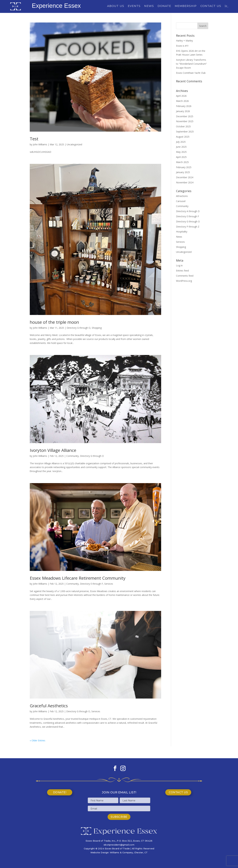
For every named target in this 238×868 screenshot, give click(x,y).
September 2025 (185, 132)
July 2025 (181, 142)
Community (72, 456)
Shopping (97, 328)
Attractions (182, 196)
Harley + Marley (184, 41)
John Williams (40, 144)
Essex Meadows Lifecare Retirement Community (78, 578)
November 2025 (185, 121)
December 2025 (185, 116)
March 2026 (182, 101)
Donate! (60, 792)
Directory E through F (91, 584)
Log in (179, 265)
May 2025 (181, 152)
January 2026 (183, 111)
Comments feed (185, 276)
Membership (186, 6)
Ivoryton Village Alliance (53, 450)
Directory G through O (79, 328)
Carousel (181, 201)
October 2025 (183, 126)
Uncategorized (74, 144)
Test (34, 139)
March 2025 (182, 162)
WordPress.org (184, 281)
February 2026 (184, 106)
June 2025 (181, 147)
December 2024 (185, 177)
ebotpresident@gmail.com (119, 845)
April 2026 (181, 96)
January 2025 (183, 172)
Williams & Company (121, 852)
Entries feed (182, 271)
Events (134, 6)
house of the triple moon (54, 322)
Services (109, 584)
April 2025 (181, 157)
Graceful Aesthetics (49, 706)
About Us (116, 6)
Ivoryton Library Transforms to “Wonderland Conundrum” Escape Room (191, 64)
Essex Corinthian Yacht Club (191, 73)
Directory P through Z (188, 227)
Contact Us (211, 6)
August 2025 (183, 137)
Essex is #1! (182, 46)
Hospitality (182, 232)
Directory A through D (188, 211)
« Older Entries (38, 740)
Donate (164, 6)
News (149, 6)
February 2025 (184, 167)
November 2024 (185, 182)
